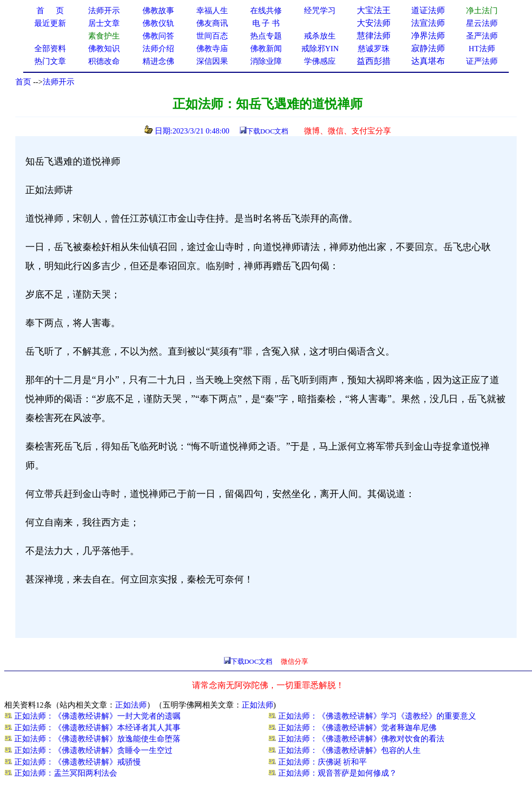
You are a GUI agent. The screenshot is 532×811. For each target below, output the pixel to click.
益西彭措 (374, 61)
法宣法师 (428, 23)
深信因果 (212, 61)
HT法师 (482, 49)
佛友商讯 (212, 23)
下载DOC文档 (267, 131)
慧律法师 (374, 36)
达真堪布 (428, 61)
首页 (23, 82)
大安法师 (374, 23)
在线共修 (266, 11)
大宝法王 (374, 10)
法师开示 (59, 82)
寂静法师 (428, 48)
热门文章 (50, 61)
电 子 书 (266, 23)
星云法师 (482, 23)
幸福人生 (212, 11)
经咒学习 (320, 11)
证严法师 (482, 61)
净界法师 (428, 36)
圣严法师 (482, 36)
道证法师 (428, 10)
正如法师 (131, 705)
